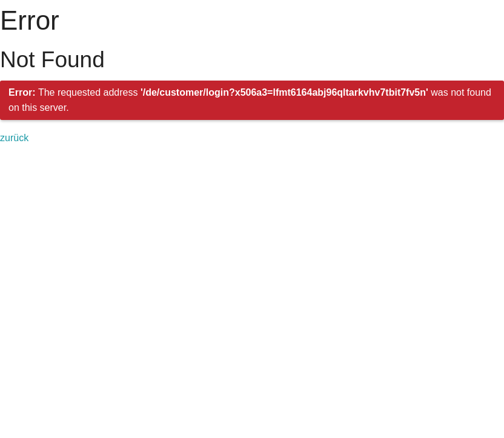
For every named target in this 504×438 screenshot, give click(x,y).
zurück (14, 138)
